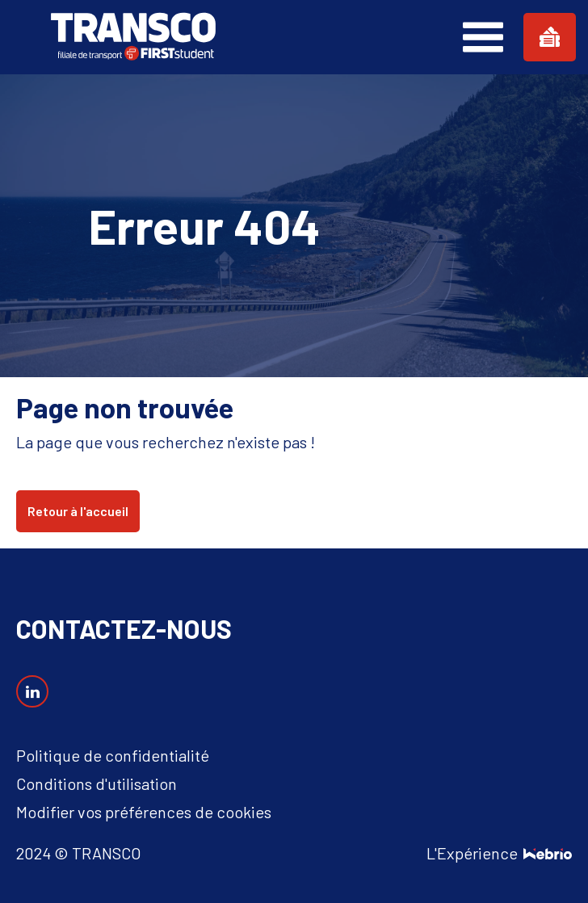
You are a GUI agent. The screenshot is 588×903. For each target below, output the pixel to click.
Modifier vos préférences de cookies (144, 812)
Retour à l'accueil (78, 511)
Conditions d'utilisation (97, 783)
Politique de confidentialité (113, 755)
